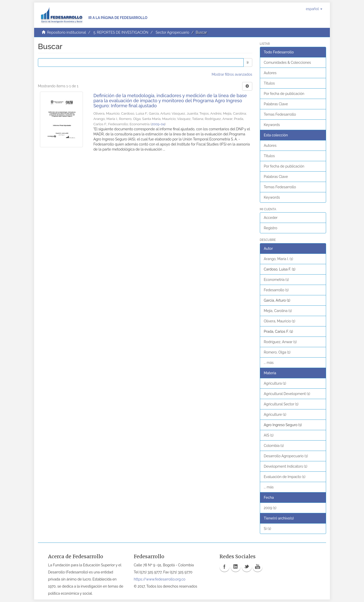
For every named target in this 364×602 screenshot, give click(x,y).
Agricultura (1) (275, 383)
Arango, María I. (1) (279, 259)
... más (269, 363)
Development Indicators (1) (286, 466)
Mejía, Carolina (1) (278, 311)
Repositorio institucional (66, 32)
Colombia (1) (274, 446)
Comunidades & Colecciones (288, 63)
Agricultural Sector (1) (281, 404)
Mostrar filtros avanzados (232, 74)
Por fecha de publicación (284, 94)
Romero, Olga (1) (277, 352)
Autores (270, 73)
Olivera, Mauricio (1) (280, 321)
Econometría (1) (276, 280)
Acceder (271, 218)
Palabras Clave (276, 104)
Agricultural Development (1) (287, 394)
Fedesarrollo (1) (276, 290)
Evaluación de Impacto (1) (285, 477)
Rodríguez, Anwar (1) (280, 342)
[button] (314, 9)
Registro (271, 228)
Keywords (272, 125)
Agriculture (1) (275, 414)
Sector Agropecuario (173, 32)
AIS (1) (269, 435)
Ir (248, 63)
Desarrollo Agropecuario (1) (286, 456)
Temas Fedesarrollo (280, 114)
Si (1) (268, 529)
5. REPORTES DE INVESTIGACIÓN (121, 32)
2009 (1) (270, 508)
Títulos (269, 83)
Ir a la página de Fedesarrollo (118, 18)
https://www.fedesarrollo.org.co (160, 579)
